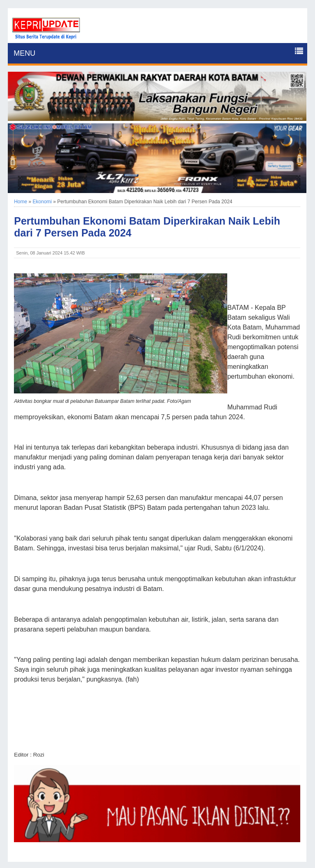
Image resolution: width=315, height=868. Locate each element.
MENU (24, 53)
